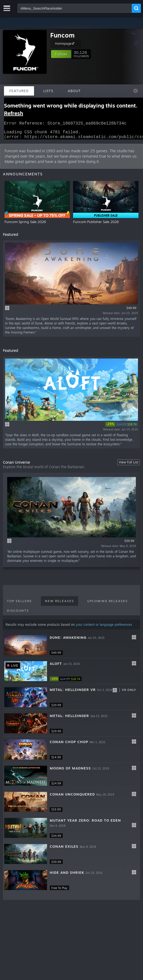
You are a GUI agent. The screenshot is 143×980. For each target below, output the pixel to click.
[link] (122, 427)
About (74, 91)
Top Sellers (19, 604)
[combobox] (75, 8)
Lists (48, 91)
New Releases (60, 604)
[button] (61, 54)
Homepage (65, 43)
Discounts (18, 614)
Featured (19, 91)
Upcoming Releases (108, 604)
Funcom (62, 35)
